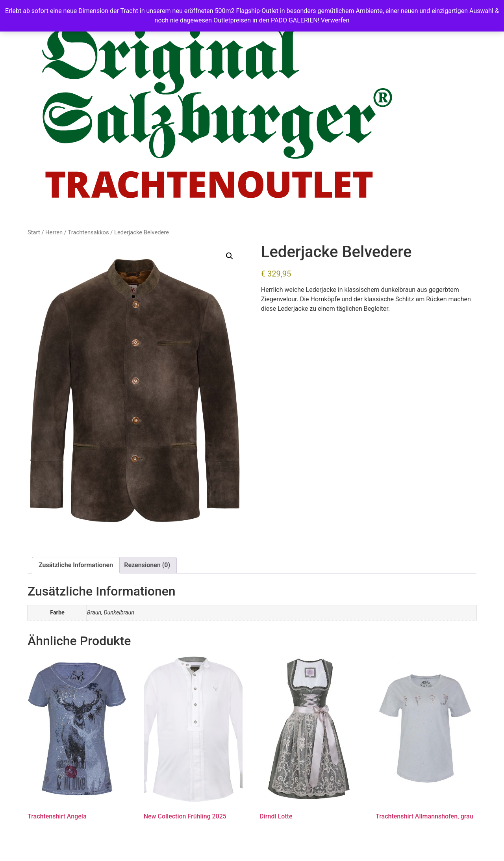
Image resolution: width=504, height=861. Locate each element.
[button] (230, 256)
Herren (54, 232)
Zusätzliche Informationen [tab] (76, 565)
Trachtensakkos (89, 232)
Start (34, 232)
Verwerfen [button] (335, 20)
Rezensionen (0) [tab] (147, 565)
